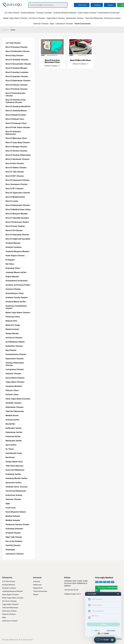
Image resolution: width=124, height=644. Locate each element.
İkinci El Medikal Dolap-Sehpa (18, 209)
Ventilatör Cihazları (14, 403)
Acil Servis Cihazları (37, 18)
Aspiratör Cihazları (13, 374)
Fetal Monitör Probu (14, 453)
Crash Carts (11, 508)
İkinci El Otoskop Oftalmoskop (18, 155)
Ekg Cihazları (11, 350)
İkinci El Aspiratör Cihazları (17, 76)
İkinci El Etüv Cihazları (15, 163)
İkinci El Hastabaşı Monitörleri (18, 106)
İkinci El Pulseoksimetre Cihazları (15, 94)
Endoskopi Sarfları (13, 474)
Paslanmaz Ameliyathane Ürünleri (16, 307)
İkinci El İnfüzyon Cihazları (17, 85)
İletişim (36, 594)
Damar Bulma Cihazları (15, 378)
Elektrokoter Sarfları (14, 432)
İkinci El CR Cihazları (14, 230)
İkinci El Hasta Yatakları (15, 226)
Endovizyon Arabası (112, 18)
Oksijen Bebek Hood (14, 462)
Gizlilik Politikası (117, 639)
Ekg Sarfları (10, 424)
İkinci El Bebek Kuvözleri (16, 115)
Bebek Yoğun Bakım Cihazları (15, 18)
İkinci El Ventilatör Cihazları (17, 60)
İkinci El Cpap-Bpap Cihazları (18, 142)
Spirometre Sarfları (13, 483)
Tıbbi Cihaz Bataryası (14, 466)
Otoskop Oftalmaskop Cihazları (15, 364)
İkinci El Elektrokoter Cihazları (18, 81)
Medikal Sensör (12, 415)
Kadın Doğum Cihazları (87, 13)
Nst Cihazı (10, 264)
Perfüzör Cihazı (12, 394)
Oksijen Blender (12, 333)
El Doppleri (10, 260)
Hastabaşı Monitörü (14, 386)
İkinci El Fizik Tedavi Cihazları (18, 127)
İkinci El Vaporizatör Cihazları (18, 193)
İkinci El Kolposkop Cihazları (17, 235)
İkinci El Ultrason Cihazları (16, 151)
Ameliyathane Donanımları (109, 13)
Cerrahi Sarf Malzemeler (16, 491)
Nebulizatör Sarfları (14, 441)
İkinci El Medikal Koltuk (15, 197)
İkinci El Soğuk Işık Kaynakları (18, 239)
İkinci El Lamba (12, 201)
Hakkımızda (37, 585)
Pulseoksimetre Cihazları (16, 354)
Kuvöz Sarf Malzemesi (15, 470)
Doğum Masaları (12, 276)
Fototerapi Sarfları (13, 436)
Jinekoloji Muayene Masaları (65, 13)
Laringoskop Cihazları (15, 369)
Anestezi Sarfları (13, 420)
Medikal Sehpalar (13, 520)
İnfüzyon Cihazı (12, 390)
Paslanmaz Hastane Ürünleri (17, 524)
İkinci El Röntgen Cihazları (16, 147)
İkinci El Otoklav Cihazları (16, 168)
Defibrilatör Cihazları (14, 346)
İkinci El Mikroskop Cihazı (16, 138)
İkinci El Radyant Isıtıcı (15, 119)
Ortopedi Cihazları (13, 533)
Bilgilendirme (38, 588)
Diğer (52, 24)
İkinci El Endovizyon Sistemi (17, 222)
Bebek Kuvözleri (12, 329)
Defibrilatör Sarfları (14, 428)
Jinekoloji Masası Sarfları (16, 272)
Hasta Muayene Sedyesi (16, 512)
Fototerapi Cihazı (13, 317)
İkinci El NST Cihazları (15, 176)
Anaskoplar (10, 550)
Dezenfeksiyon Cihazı (15, 293)
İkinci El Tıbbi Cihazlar (15, 172)
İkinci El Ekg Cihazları (14, 55)
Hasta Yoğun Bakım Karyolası (18, 399)
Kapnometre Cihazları (15, 359)
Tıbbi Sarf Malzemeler (94, 18)
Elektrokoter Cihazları (75, 18)
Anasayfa (5, 30)
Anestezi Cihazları (13, 289)
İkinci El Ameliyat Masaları (16, 68)
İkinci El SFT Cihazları (15, 189)
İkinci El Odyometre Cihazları (18, 180)
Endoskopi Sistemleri (14, 529)
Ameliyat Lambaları (44, 13)
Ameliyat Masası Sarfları (16, 302)
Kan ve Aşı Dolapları (14, 541)
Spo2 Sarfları (11, 445)
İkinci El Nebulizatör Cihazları (18, 205)
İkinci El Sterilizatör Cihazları (17, 159)
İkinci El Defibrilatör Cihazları (18, 51)
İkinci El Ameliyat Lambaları (17, 72)
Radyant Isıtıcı (11, 321)
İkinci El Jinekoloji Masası (16, 111)
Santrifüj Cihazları (13, 545)
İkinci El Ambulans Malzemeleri (13, 133)
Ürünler (13, 30)
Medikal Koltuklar (13, 516)
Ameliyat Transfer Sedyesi (17, 297)
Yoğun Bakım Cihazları (56, 18)
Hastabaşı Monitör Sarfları (17, 478)
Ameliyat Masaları (28, 13)
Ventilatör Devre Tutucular (17, 487)
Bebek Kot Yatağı (13, 325)
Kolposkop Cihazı (13, 268)
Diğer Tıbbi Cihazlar (14, 537)
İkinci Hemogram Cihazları (17, 184)
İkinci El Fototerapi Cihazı (16, 123)
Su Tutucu (10, 449)
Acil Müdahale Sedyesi (15, 342)
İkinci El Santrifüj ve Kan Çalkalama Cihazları (16, 101)
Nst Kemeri (10, 457)
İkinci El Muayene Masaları (17, 214)
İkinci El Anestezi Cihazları (17, 47)
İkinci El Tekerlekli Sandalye (17, 218)
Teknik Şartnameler (40, 591)
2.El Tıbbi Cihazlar (12, 13)
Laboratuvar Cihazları (64, 24)
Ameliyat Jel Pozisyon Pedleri (18, 285)
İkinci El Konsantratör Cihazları (18, 64)
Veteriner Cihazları (41, 24)
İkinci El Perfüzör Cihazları (17, 89)
